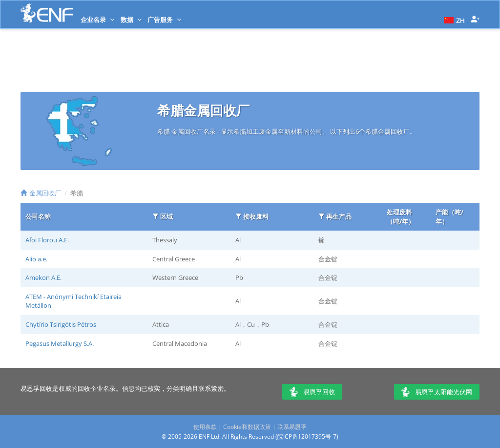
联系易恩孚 (292, 427)
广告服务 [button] (164, 20)
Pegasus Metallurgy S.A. (60, 343)
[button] (453, 20)
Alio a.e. (36, 259)
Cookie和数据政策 (247, 427)
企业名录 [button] (97, 20)
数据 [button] (131, 20)
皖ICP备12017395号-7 (307, 437)
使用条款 (205, 427)
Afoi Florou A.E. (47, 240)
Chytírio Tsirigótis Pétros (61, 324)
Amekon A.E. (43, 277)
